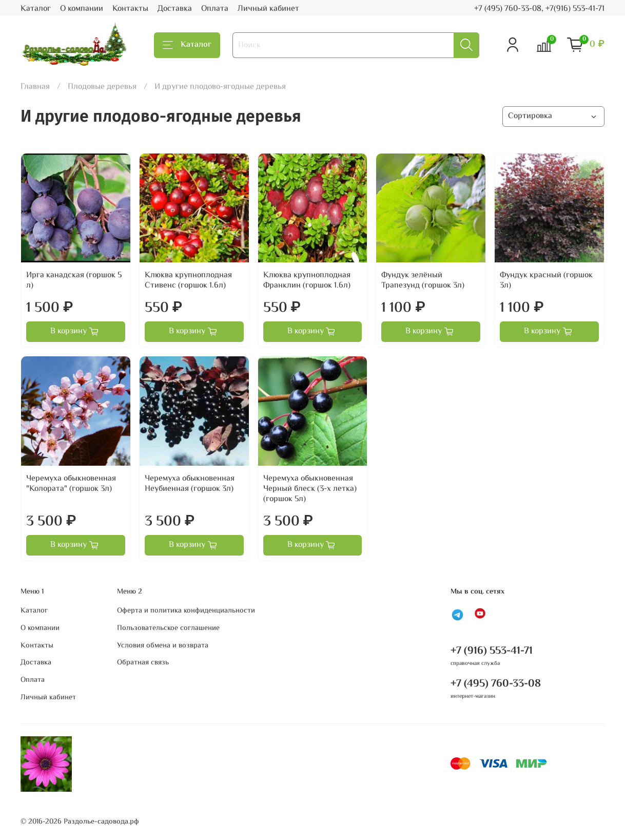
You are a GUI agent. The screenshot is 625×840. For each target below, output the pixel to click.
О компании (82, 9)
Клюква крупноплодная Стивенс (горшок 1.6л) (188, 281)
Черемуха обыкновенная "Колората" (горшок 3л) (71, 484)
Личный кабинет (268, 9)
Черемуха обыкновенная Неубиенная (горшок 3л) (190, 484)
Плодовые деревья (102, 87)
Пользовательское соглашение (168, 628)
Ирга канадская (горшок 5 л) (74, 281)
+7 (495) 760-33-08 (496, 684)
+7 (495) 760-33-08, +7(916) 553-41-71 (539, 9)
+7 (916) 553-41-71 (492, 651)
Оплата (215, 9)
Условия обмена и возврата (163, 646)
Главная (35, 87)
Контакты (130, 9)
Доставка (175, 9)
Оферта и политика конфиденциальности (186, 611)
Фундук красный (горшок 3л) (546, 281)
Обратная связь (143, 663)
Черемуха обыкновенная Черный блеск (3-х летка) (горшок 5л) (310, 489)
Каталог (36, 9)
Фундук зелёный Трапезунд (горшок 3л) (423, 281)
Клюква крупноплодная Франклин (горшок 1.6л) (307, 281)
